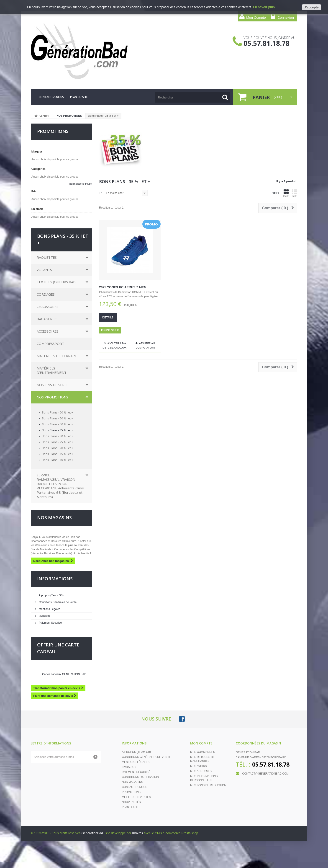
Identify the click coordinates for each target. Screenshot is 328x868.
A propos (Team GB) (51, 595)
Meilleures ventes (136, 797)
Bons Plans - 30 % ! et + (57, 436)
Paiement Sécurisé (50, 623)
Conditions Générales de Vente (57, 602)
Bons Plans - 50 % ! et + (57, 418)
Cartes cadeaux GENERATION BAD (64, 674)
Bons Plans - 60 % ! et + (57, 412)
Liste (295, 193)
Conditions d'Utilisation (140, 777)
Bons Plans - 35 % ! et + (57, 430)
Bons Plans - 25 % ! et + (57, 442)
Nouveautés (131, 802)
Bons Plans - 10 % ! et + (57, 460)
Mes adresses (201, 771)
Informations (55, 579)
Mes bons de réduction (208, 785)
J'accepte (311, 7)
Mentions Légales (49, 609)
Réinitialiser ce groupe (80, 184)
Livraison (44, 616)
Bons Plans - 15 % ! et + (57, 454)
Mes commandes (203, 752)
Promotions (131, 792)
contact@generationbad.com (265, 774)
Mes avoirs (199, 766)
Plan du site (131, 807)
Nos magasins (54, 518)
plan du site (79, 97)
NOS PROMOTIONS (69, 116)
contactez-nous (51, 97)
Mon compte (201, 743)
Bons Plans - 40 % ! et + (57, 424)
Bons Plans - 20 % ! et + (57, 448)
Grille (286, 193)
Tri (101, 193)
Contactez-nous (135, 787)
